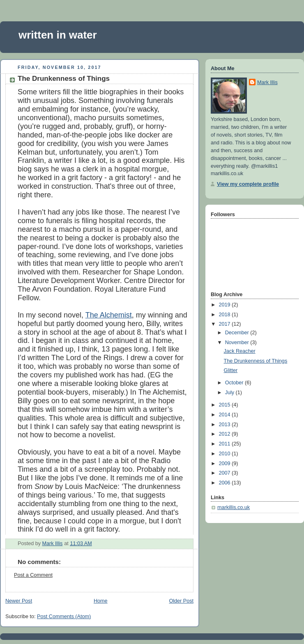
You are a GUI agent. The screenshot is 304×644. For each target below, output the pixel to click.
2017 (226, 324)
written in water (58, 35)
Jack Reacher (240, 351)
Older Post (181, 601)
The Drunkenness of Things (256, 361)
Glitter (231, 370)
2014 (226, 415)
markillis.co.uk (234, 507)
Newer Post (19, 601)
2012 (226, 434)
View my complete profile (248, 184)
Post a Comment (33, 575)
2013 (226, 425)
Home (101, 601)
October (235, 383)
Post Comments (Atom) (64, 617)
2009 (226, 464)
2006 (226, 483)
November (238, 343)
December (238, 333)
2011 (226, 444)
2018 (226, 315)
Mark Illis (267, 82)
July (230, 393)
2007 (226, 473)
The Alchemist (109, 315)
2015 (226, 405)
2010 (226, 454)
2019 (226, 305)
